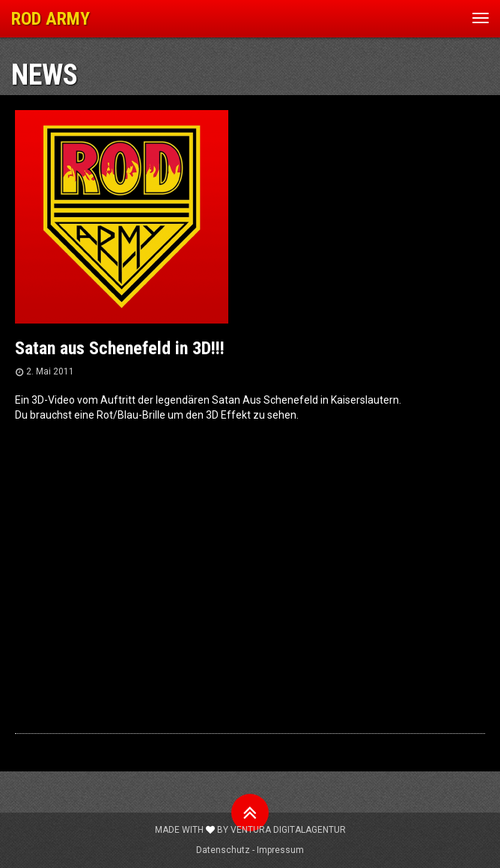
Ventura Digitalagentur (288, 830)
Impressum (280, 850)
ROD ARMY (51, 19)
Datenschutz (223, 850)
